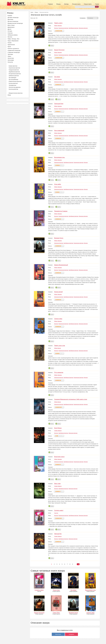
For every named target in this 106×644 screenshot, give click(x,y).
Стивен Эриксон (58, 431)
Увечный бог (58, 534)
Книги (32, 12)
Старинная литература (14, 52)
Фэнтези (10, 64)
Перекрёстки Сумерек (61, 211)
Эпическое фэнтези (83, 28)
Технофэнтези (12, 85)
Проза (9, 47)
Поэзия (10, 43)
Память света (58, 23)
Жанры (58, 4)
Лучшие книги (76, 4)
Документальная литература (15, 23)
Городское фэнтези (14, 70)
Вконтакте (58, 634)
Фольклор (10, 62)
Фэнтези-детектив (13, 89)
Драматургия (11, 27)
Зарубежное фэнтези (14, 72)
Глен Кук (56, 513)
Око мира (57, 77)
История (10, 31)
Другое (9, 29)
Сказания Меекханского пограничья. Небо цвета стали (71, 399)
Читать (52, 46)
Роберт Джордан (58, 26)
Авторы (66, 4)
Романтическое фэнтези (15, 81)
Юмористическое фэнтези (16, 93)
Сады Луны (56, 613)
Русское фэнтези (13, 83)
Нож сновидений (59, 131)
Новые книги (88, 4)
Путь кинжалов (59, 372)
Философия (11, 60)
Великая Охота (59, 238)
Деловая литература (13, 18)
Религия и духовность (13, 49)
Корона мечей (58, 292)
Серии (97, 4)
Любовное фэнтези (14, 76)
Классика (10, 33)
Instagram (71, 634)
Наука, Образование (13, 41)
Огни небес (58, 184)
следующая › (78, 564)
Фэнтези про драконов (15, 87)
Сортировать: (83, 18)
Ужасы (9, 56)
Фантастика (11, 58)
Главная (50, 4)
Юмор (9, 95)
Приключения (11, 45)
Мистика (10, 37)
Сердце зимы (58, 319)
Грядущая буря (59, 104)
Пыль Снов (56, 590)
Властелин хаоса (59, 457)
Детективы (10, 19)
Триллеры (10, 54)
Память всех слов (60, 346)
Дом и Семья (11, 25)
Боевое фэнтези (13, 66)
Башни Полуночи (59, 50)
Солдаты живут (59, 510)
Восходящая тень (59, 157)
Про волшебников (13, 80)
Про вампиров (12, 78)
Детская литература (13, 21)
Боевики (10, 16)
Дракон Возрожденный (61, 265)
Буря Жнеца (58, 428)
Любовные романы (13, 35)
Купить (59, 99)
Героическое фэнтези (14, 68)
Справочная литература (14, 50)
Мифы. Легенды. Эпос (14, 39)
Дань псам (57, 484)
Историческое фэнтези (15, 74)
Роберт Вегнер (57, 348)
